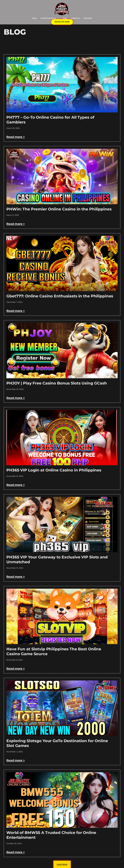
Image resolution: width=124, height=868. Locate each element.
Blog (65, 18)
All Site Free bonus (50, 18)
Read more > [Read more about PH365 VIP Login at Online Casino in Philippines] (16, 485)
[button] (62, 864)
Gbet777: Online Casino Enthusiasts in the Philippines (60, 296)
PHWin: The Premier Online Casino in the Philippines (59, 209)
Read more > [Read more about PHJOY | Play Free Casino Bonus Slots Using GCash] (16, 398)
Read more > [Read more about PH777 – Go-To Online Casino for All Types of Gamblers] (16, 137)
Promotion (88, 18)
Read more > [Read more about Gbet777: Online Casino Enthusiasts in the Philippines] (16, 311)
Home (34, 18)
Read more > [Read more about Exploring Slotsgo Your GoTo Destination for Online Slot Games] (16, 760)
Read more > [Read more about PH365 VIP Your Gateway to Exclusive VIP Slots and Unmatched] (16, 577)
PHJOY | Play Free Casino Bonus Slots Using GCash (57, 383)
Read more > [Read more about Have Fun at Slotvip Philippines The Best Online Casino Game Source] (16, 669)
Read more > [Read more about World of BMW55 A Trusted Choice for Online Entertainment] (16, 852)
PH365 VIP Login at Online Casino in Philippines (54, 470)
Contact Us (75, 18)
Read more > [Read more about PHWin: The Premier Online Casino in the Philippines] (16, 224)
